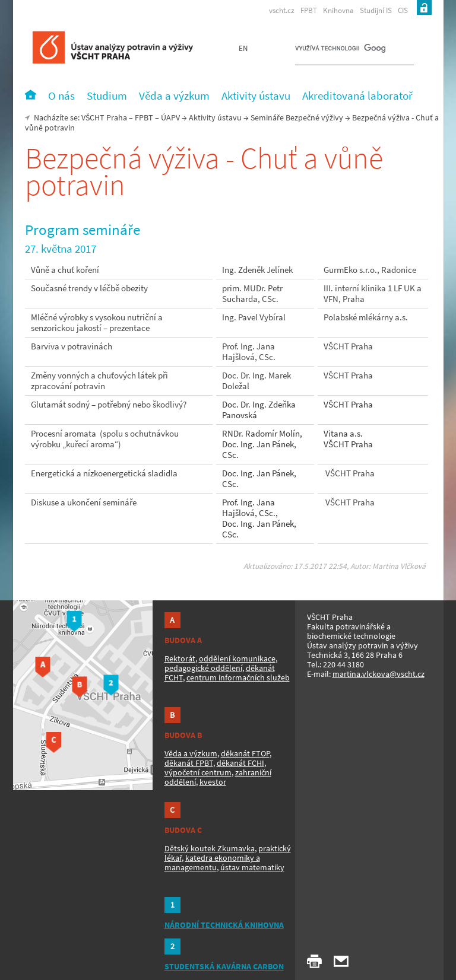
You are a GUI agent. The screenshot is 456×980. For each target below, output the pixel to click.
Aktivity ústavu (215, 117)
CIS (403, 10)
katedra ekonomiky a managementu (212, 863)
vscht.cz (282, 10)
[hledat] (340, 51)
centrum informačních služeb (238, 677)
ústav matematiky (252, 867)
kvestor (213, 782)
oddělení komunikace (237, 658)
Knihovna (338, 10)
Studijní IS (376, 10)
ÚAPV (170, 117)
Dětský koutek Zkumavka (210, 848)
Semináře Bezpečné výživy (297, 117)
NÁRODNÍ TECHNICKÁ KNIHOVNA (224, 925)
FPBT (309, 10)
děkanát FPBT (189, 763)
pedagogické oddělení (203, 668)
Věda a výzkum (191, 753)
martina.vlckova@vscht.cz (379, 674)
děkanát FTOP (245, 753)
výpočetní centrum (198, 772)
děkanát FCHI (240, 763)
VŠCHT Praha (104, 117)
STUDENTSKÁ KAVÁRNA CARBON (224, 966)
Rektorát (180, 658)
